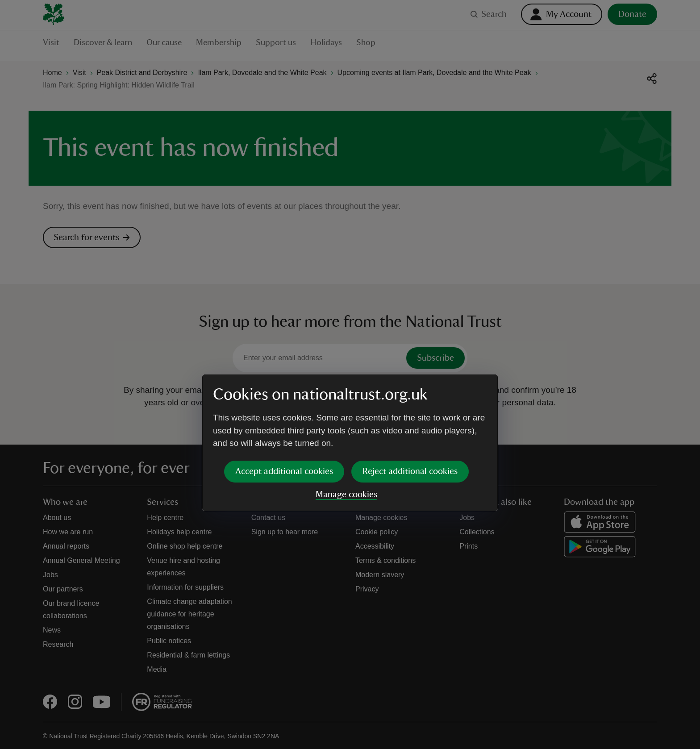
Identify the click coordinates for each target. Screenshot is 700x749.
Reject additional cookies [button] (410, 403)
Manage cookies (346, 426)
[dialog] (350, 374)
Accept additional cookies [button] (284, 403)
